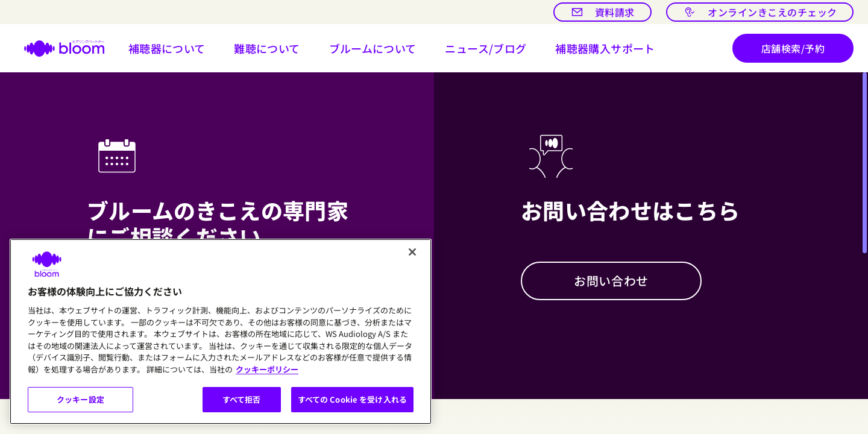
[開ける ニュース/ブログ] (486, 48)
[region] (221, 332)
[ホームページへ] (57, 48)
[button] (167, 48)
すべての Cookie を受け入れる (352, 399)
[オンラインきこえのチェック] (760, 12)
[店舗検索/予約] (793, 48)
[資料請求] (602, 12)
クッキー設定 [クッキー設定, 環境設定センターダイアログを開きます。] (80, 399)
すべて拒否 (242, 399)
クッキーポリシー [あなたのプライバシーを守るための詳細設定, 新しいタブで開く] (267, 369)
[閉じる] (412, 252)
